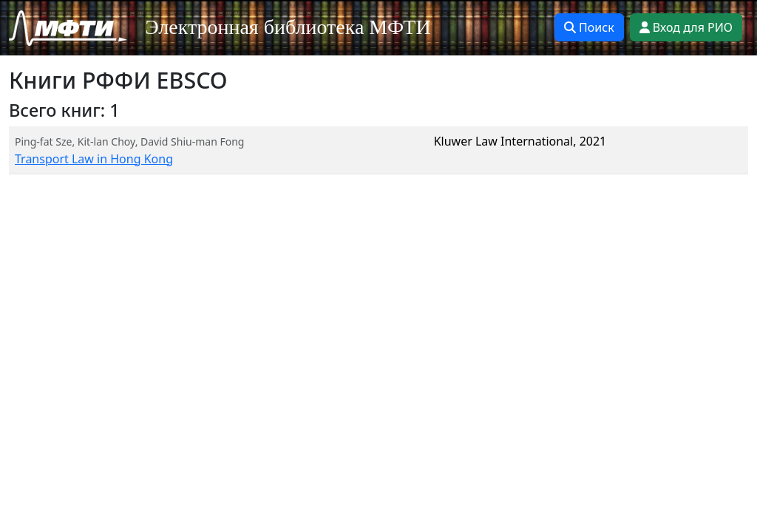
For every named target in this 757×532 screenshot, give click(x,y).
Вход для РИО (686, 27)
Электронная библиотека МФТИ (288, 27)
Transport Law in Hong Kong (94, 159)
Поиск (589, 27)
